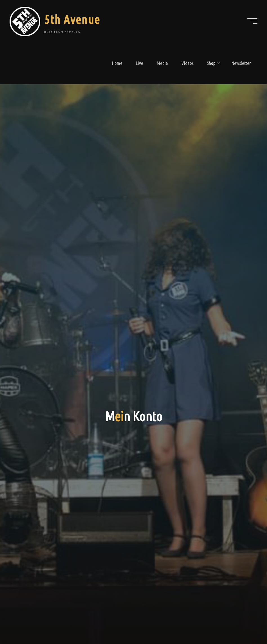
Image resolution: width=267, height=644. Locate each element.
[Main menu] (252, 21)
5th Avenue (72, 19)
